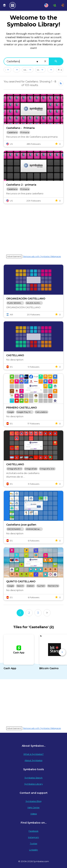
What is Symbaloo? (33, 754)
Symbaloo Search (33, 778)
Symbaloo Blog (33, 801)
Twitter (34, 843)
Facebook (33, 831)
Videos (34, 814)
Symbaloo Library (34, 784)
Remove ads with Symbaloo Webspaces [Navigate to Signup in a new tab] (42, 256)
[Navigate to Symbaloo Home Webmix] (13, 5)
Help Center (34, 807)
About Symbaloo (33, 760)
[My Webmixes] (4, 5)
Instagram (33, 837)
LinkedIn (33, 850)
